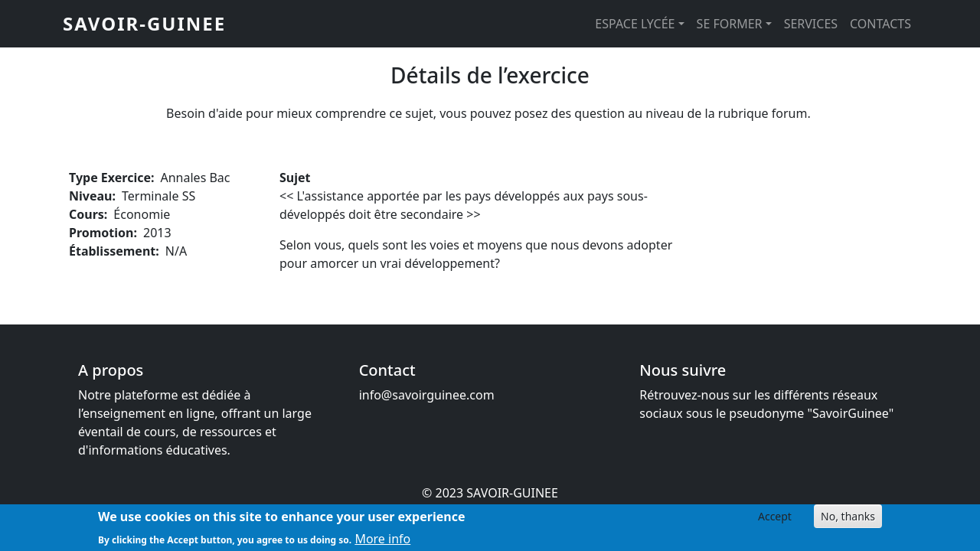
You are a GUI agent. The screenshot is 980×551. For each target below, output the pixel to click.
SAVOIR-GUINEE (144, 23)
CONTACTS (880, 24)
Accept (775, 520)
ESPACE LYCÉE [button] (635, 24)
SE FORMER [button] (730, 24)
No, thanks (848, 520)
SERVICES (811, 24)
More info (382, 542)
